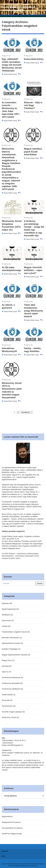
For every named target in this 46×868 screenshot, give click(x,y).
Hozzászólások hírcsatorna (12, 828)
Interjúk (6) (6, 626)
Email (3, 856)
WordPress (17, 866)
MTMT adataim (8, 753)
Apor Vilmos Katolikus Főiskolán (16, 541)
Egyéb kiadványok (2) (10, 609)
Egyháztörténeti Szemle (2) (12, 643)
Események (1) (8, 620)
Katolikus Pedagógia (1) (11, 649)
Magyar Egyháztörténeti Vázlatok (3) (16, 655)
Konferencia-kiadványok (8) (12, 677)
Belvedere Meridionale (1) (12, 638)
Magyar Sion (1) (8, 660)
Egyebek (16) (7, 603)
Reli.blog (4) (6, 666)
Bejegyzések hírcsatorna (11, 822)
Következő (25, 412)
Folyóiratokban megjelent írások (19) (16, 632)
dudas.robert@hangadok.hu (13, 745)
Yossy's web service (32, 866)
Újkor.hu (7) (6, 672)
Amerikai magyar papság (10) (13, 712)
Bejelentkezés (7, 816)
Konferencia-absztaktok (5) (12, 683)
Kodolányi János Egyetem (20, 546)
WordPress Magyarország (12, 834)
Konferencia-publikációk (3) (12, 689)
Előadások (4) (7, 615)
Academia (6, 755)
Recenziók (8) (7, 700)
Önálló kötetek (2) (9, 695)
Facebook (5, 851)
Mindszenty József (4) (10, 717)
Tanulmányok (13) (9, 706)
